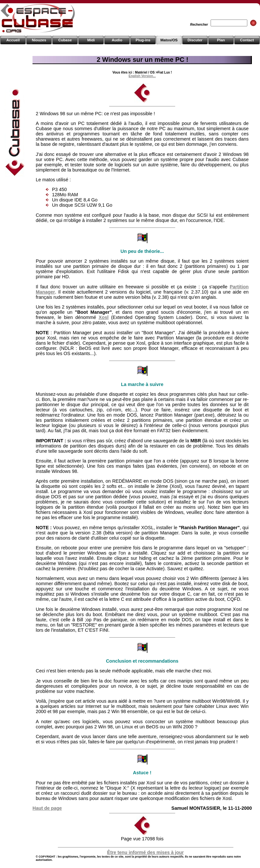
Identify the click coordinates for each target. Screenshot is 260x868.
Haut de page (47, 808)
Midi (91, 40)
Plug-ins (143, 40)
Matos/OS (169, 40)
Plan (221, 40)
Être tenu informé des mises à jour (146, 852)
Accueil (13, 40)
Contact (247, 40)
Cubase (65, 40)
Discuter (195, 40)
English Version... (142, 76)
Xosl (104, 317)
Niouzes (39, 40)
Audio (117, 40)
